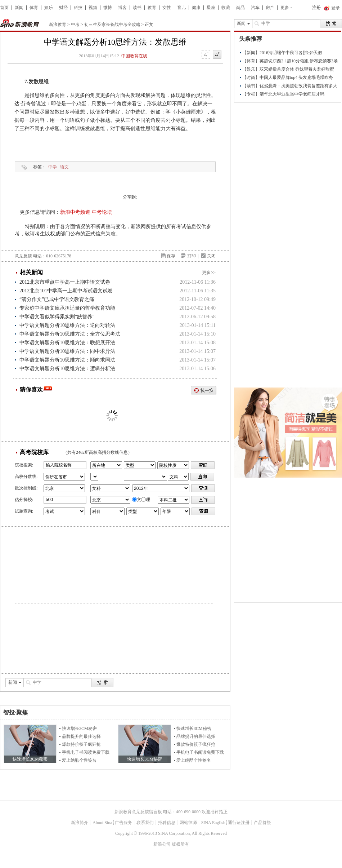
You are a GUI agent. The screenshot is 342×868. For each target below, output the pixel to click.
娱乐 (49, 8)
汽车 (255, 8)
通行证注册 (239, 823)
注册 (316, 8)
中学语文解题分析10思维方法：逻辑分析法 (67, 369)
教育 (152, 8)
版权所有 (180, 844)
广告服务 (123, 823)
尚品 (240, 8)
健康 (196, 8)
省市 (94, 477)
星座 (211, 8)
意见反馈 (23, 256)
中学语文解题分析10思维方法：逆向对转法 (67, 325)
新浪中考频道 (75, 212)
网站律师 (188, 823)
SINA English (213, 823)
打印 (192, 256)
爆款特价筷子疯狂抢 (81, 744)
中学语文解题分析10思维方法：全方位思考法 (70, 334)
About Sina (102, 823)
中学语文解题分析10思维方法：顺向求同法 (67, 360)
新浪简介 (80, 823)
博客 (122, 8)
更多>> (209, 273)
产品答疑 (262, 823)
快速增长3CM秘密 (79, 728)
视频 (93, 8)
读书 (137, 8)
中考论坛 (102, 212)
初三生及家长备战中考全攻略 (112, 25)
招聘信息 (167, 823)
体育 (34, 8)
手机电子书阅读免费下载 (86, 752)
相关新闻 (31, 272)
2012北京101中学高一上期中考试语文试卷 (66, 291)
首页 (4, 8)
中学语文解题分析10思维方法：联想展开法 (67, 343)
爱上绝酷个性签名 (79, 760)
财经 (63, 8)
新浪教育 (58, 25)
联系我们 (145, 823)
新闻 (19, 8)
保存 (171, 256)
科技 (78, 8)
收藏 (226, 8)
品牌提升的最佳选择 (81, 736)
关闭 (211, 256)
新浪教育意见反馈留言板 (138, 812)
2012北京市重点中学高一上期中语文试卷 (65, 282)
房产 (270, 8)
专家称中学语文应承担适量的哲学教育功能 (67, 308)
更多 (285, 8)
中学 (53, 167)
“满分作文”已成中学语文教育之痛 (57, 299)
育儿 (181, 8)
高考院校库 (34, 452)
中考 (75, 25)
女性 (167, 8)
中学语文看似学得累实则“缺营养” (57, 317)
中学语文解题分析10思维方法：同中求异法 (67, 351)
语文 (64, 167)
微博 (108, 8)
